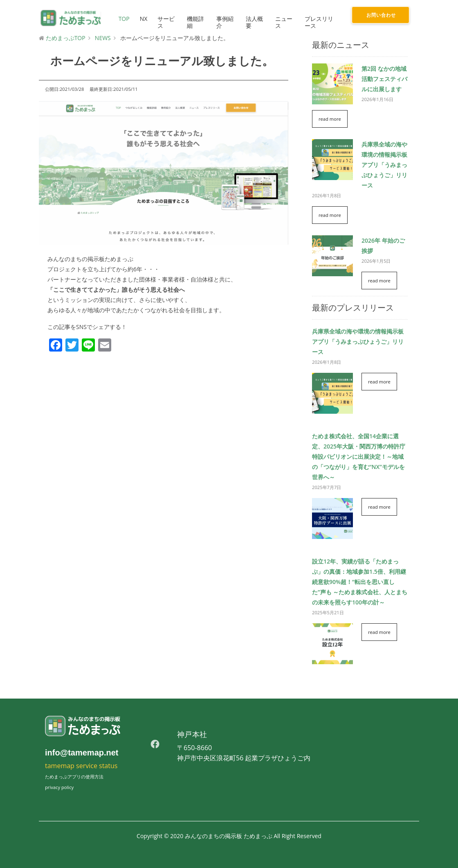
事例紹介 (224, 22)
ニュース (283, 22)
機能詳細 (195, 22)
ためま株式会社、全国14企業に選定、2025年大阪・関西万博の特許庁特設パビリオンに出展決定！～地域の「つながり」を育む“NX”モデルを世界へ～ (359, 457)
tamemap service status (81, 766)
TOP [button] (123, 19)
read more (330, 119)
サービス (165, 22)
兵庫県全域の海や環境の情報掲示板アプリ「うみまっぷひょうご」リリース (384, 165)
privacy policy (59, 787)
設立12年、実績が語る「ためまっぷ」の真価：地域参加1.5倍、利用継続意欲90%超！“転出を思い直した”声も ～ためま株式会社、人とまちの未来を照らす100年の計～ (360, 582)
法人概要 (254, 22)
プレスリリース (318, 22)
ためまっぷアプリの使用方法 (74, 777)
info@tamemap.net (82, 753)
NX (143, 19)
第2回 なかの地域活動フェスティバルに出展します (384, 79)
